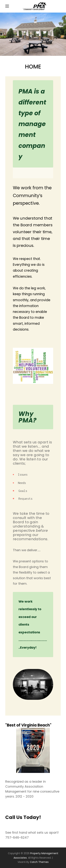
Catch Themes (39, 862)
